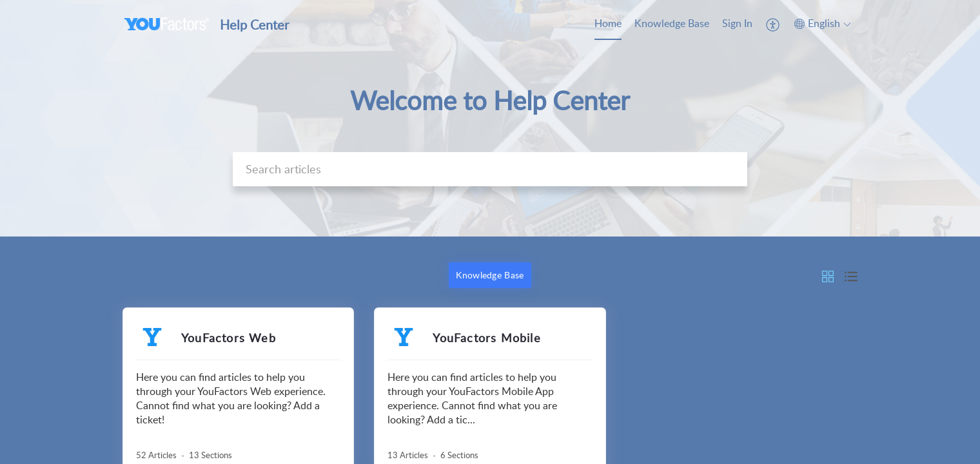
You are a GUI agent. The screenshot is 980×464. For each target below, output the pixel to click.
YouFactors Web (229, 338)
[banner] (490, 118)
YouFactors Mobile (486, 338)
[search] (490, 169)
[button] (773, 24)
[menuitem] (608, 24)
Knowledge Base (672, 23)
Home (608, 23)
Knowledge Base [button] (490, 275)
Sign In (737, 23)
